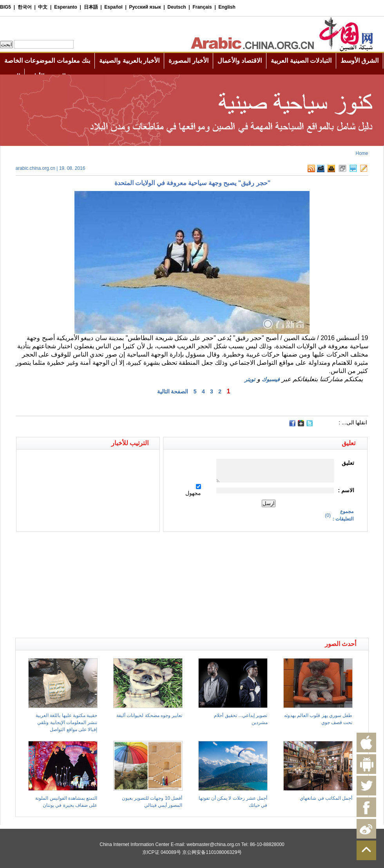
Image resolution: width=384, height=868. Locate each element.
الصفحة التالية (173, 391)
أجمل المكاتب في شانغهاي (326, 798)
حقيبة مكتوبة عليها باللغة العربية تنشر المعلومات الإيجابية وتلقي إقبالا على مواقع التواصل (66, 722)
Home (362, 153)
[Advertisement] (104, 546)
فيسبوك (271, 379)
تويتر (250, 379)
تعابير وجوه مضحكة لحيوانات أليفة (149, 715)
